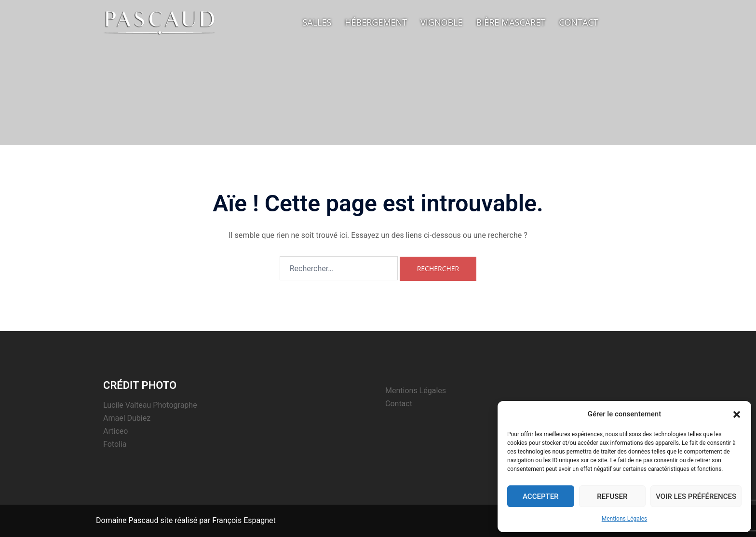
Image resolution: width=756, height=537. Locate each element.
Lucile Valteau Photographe (150, 405)
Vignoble (441, 22)
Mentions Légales (625, 519)
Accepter (541, 496)
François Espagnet (244, 520)
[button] (737, 414)
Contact (578, 22)
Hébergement (376, 22)
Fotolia (115, 444)
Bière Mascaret (511, 22)
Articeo (115, 431)
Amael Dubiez (127, 418)
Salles (317, 22)
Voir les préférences (696, 496)
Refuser (612, 496)
